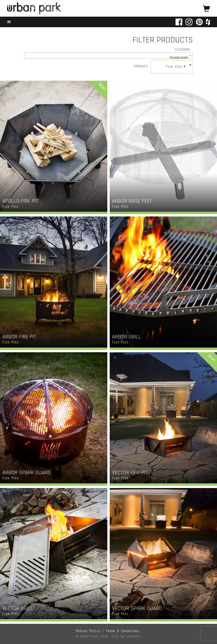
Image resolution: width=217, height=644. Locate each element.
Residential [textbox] (179, 57)
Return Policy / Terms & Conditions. (108, 631)
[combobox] (108, 56)
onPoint (133, 636)
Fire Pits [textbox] (176, 67)
